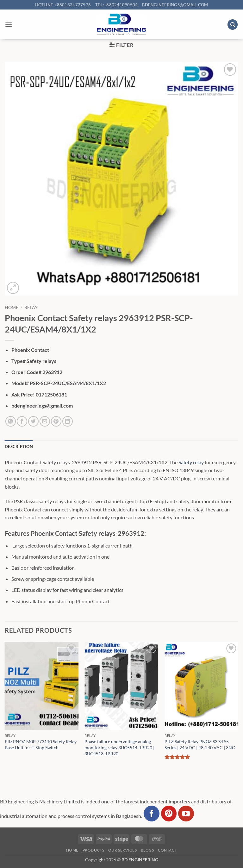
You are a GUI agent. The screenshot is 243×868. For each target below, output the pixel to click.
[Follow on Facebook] (152, 814)
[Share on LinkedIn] (68, 421)
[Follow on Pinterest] (169, 814)
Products (93, 850)
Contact (167, 850)
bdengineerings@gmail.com (175, 5)
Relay (31, 307)
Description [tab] (19, 447)
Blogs (147, 850)
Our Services (122, 850)
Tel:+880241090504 (116, 5)
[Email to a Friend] (45, 421)
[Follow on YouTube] (186, 814)
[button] (9, 25)
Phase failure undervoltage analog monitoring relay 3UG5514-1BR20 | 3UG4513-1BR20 (119, 747)
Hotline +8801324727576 (63, 5)
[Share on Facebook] (22, 421)
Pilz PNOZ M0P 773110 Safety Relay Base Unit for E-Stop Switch (41, 744)
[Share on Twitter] (33, 421)
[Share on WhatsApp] (11, 421)
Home (12, 307)
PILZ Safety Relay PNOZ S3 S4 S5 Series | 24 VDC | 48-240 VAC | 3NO (200, 744)
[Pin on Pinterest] (56, 421)
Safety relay (191, 462)
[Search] (233, 25)
